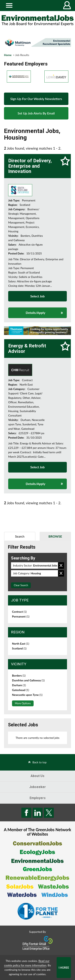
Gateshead (20, 690)
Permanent (21, 616)
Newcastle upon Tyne (27, 695)
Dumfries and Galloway (28, 680)
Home (8, 55)
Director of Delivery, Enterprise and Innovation (30, 166)
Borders (19, 675)
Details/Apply (36, 313)
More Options (23, 703)
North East (21, 644)
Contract (19, 612)
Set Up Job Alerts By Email (36, 113)
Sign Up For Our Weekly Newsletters (36, 99)
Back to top (39, 762)
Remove (61, 566)
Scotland (19, 648)
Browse (55, 536)
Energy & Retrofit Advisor (27, 348)
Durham (19, 685)
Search (20, 536)
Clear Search (21, 585)
